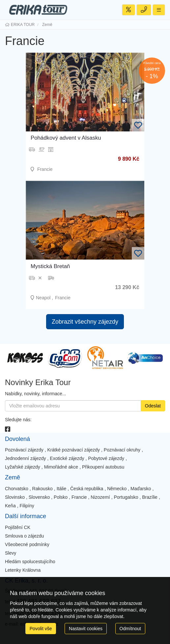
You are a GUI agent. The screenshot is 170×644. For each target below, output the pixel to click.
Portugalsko (126, 497)
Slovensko (39, 497)
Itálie (62, 489)
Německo (117, 489)
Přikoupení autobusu (103, 467)
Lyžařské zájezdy (23, 467)
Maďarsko (141, 489)
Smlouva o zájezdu (24, 536)
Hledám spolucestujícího (30, 562)
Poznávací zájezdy (24, 450)
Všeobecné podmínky (27, 544)
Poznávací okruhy (122, 450)
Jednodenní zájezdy (26, 458)
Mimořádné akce (61, 467)
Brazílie (150, 497)
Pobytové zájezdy (106, 458)
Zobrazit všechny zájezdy (85, 322)
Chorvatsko (17, 489)
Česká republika (87, 489)
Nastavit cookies (86, 629)
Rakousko (42, 489)
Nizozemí (100, 497)
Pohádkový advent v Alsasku (66, 138)
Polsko (61, 497)
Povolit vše (41, 629)
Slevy (11, 553)
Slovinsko (15, 497)
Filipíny (27, 506)
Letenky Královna (23, 570)
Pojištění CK (18, 527)
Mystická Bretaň (50, 266)
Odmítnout (130, 629)
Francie (79, 497)
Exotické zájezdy (67, 458)
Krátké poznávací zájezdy (74, 450)
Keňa (10, 506)
